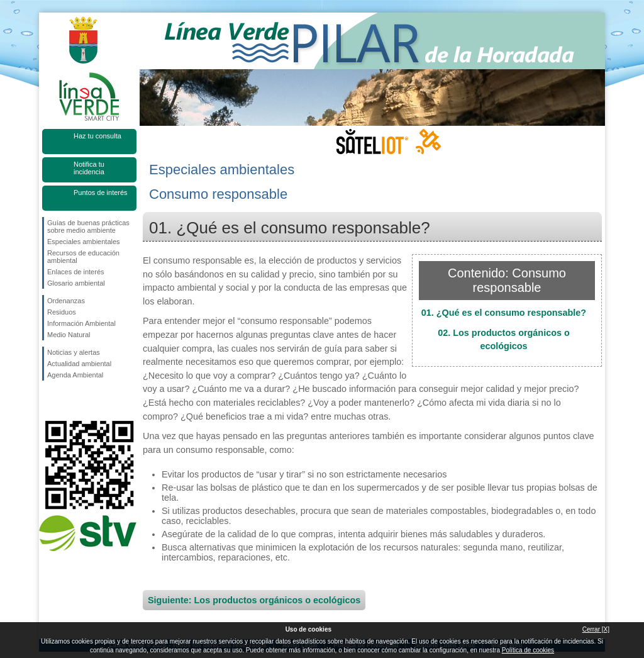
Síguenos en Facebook (50, 401)
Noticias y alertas (74, 352)
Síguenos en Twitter (70, 401)
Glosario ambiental (76, 283)
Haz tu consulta (97, 136)
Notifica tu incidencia (89, 168)
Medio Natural (69, 335)
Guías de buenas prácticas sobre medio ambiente (88, 226)
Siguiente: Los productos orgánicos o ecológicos (254, 600)
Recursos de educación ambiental (83, 257)
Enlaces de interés (76, 272)
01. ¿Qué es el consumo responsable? (504, 313)
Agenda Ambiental (75, 375)
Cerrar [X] (596, 629)
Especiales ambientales (84, 242)
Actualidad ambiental (79, 364)
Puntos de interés (101, 192)
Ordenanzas (66, 301)
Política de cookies (528, 650)
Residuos (62, 312)
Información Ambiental (81, 323)
